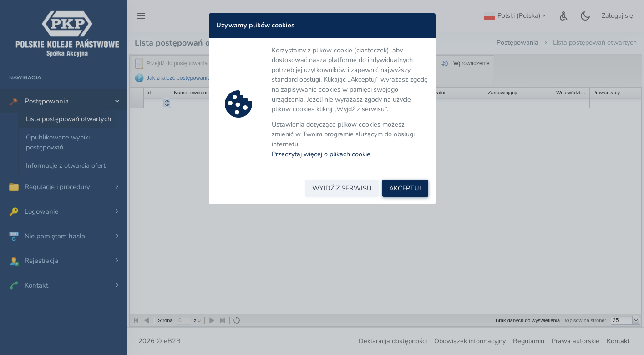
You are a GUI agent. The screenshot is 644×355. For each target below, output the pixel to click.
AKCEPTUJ (405, 188)
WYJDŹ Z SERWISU (342, 188)
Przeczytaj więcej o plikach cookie (321, 154)
